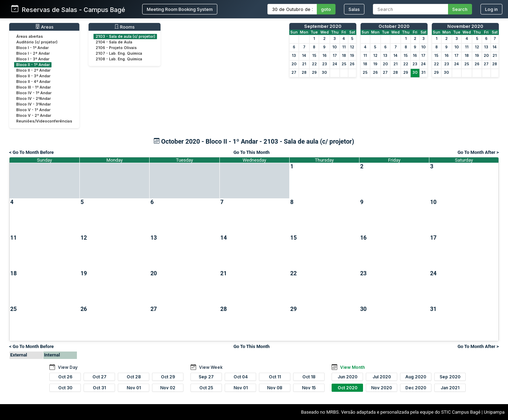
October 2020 (394, 26)
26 (352, 64)
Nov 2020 (382, 388)
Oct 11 (275, 377)
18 (344, 56)
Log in (491, 9)
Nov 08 (275, 388)
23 (325, 64)
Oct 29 (168, 377)
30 (324, 73)
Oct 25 (206, 388)
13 (294, 56)
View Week (211, 367)
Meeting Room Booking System (180, 9)
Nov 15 (309, 388)
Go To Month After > (478, 152)
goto (326, 9)
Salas (354, 9)
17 (335, 56)
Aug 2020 (416, 377)
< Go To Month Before (31, 152)
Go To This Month (252, 152)
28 (304, 73)
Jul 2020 (382, 377)
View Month (352, 367)
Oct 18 (309, 377)
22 (314, 64)
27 (294, 73)
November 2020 (465, 26)
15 (314, 56)
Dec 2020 (416, 388)
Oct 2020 (347, 388)
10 (335, 47)
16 (325, 56)
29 (314, 73)
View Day (68, 367)
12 (352, 47)
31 (423, 73)
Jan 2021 (450, 388)
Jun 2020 (347, 377)
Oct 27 (99, 377)
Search (460, 9)
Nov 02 (168, 388)
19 (352, 56)
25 (344, 64)
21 (304, 64)
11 (344, 47)
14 (304, 56)
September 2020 (323, 26)
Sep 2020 (450, 377)
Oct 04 (241, 377)
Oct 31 (99, 388)
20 (294, 64)
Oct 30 (65, 388)
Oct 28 (134, 377)
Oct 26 (65, 377)
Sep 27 (206, 377)
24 (335, 64)
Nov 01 (134, 388)
